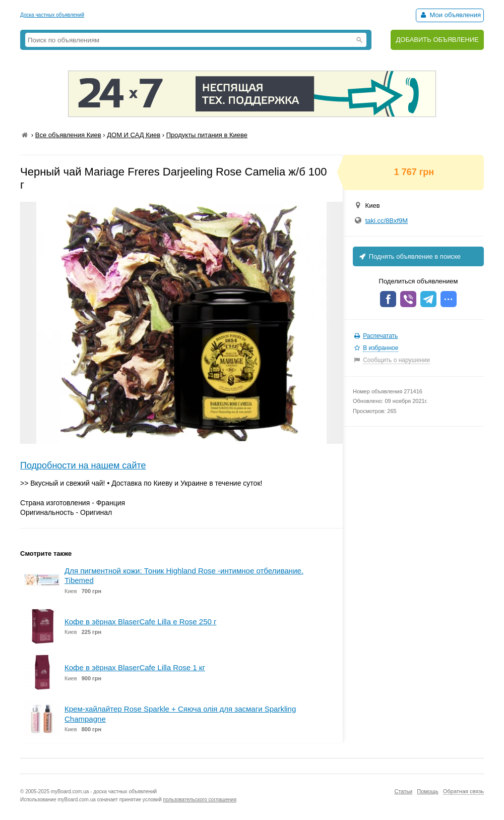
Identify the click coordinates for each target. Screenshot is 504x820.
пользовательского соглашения (200, 800)
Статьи (403, 791)
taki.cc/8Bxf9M (387, 221)
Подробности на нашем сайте (83, 465)
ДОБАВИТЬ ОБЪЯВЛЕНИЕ (437, 40)
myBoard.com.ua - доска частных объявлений (104, 792)
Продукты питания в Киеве (207, 135)
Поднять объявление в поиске (409, 256)
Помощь (428, 791)
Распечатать (380, 336)
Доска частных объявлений (52, 15)
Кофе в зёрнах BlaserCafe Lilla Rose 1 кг (135, 667)
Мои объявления (450, 15)
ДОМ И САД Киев (134, 135)
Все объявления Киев (68, 135)
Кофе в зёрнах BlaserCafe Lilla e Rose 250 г (141, 622)
